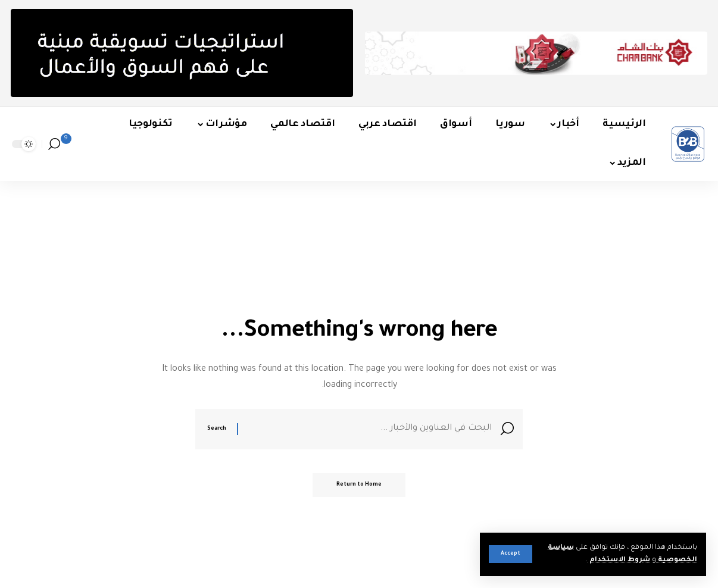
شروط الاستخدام (619, 560)
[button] (511, 554)
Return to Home (359, 485)
